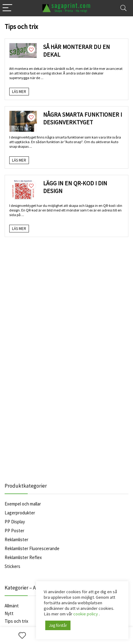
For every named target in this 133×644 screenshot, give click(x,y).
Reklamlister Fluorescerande (32, 548)
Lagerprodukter (20, 513)
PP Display (15, 522)
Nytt (9, 613)
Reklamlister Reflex (23, 557)
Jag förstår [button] (58, 625)
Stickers (12, 566)
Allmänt (12, 606)
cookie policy (86, 614)
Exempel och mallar (23, 504)
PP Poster (14, 531)
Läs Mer (19, 92)
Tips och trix (16, 621)
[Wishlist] (22, 636)
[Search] (123, 8)
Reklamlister (16, 539)
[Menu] (7, 8)
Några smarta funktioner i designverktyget (83, 118)
